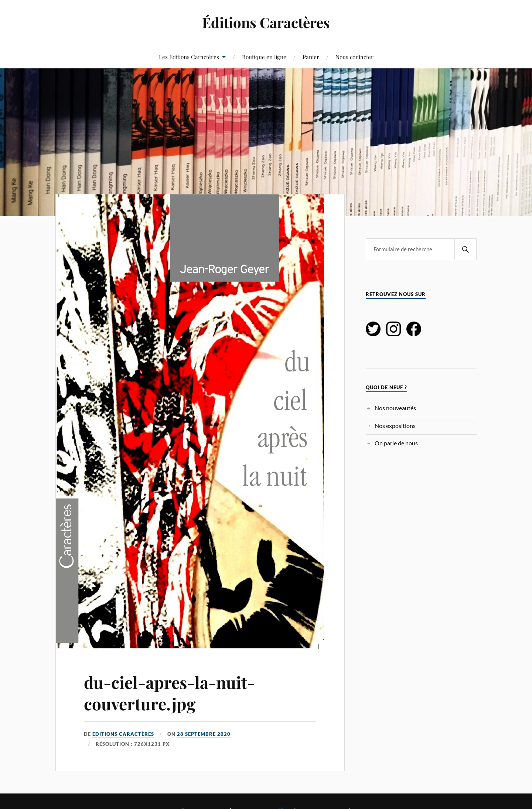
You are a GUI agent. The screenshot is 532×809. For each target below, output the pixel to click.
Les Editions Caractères (189, 57)
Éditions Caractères (266, 22)
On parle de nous (396, 443)
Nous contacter (354, 57)
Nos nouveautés (395, 408)
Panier (311, 57)
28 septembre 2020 (204, 734)
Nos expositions (395, 426)
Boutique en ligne (264, 57)
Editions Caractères (123, 734)
